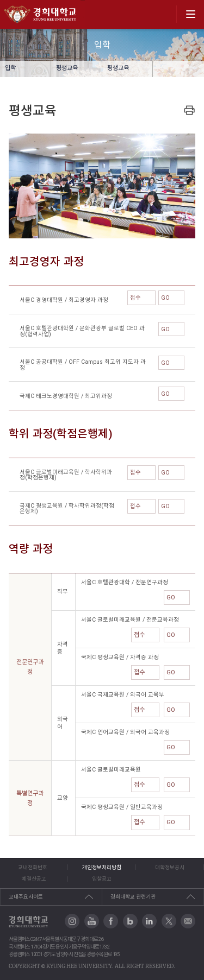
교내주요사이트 (26, 897)
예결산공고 (34, 879)
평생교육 (67, 68)
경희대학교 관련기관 (133, 897)
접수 (141, 298)
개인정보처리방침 (102, 867)
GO (171, 298)
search (164, 14)
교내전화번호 (33, 867)
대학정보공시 (170, 867)
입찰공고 (102, 879)
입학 (10, 68)
